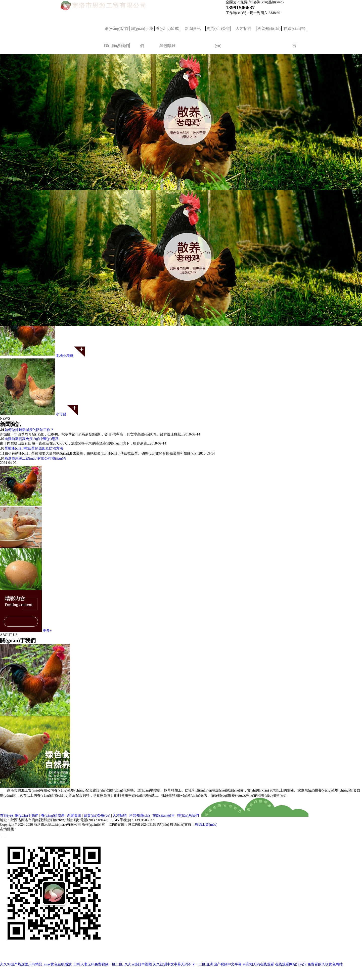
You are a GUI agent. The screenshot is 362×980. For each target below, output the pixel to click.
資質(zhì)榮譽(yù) (218, 32)
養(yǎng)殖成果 (167, 32)
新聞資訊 (193, 29)
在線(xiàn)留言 (294, 32)
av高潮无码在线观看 (258, 964)
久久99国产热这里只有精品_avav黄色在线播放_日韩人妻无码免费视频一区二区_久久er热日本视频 (76, 964)
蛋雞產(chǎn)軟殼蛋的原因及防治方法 (34, 448)
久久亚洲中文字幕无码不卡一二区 (179, 964)
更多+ (47, 631)
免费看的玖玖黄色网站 (325, 964)
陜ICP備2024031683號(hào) (148, 825)
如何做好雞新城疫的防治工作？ (29, 430)
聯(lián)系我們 (188, 816)
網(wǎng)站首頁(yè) (117, 32)
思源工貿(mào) (206, 825)
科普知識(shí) (269, 29)
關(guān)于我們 (142, 32)
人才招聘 (244, 29)
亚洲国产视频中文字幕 (224, 964)
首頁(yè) (6, 816)
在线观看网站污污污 (291, 964)
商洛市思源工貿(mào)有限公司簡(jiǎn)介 (36, 458)
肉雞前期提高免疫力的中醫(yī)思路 (32, 439)
